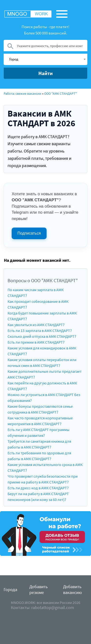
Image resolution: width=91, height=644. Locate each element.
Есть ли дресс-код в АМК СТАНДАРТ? (38, 488)
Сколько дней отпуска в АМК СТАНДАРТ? (42, 336)
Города (10, 589)
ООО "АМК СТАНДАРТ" (61, 93)
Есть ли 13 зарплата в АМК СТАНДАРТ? (40, 330)
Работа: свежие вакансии (22, 93)
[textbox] (47, 59)
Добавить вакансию (72, 589)
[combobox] (45, 59)
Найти (45, 73)
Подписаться (29, 233)
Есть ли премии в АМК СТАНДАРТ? (36, 342)
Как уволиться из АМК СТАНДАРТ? (36, 325)
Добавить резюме (39, 589)
